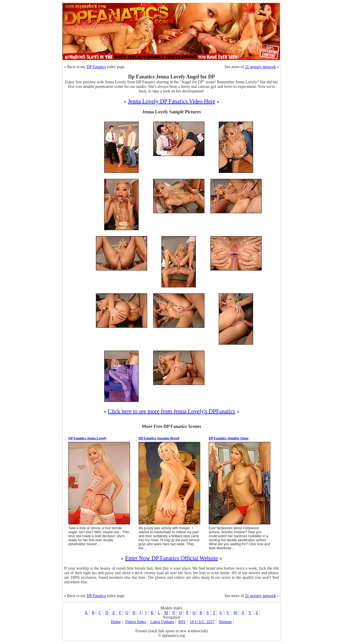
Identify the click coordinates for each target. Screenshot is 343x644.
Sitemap (225, 622)
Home (116, 622)
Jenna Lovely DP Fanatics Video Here (172, 101)
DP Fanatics (96, 67)
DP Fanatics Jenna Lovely (87, 438)
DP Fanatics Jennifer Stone (229, 438)
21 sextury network (260, 67)
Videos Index (135, 622)
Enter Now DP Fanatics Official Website (171, 558)
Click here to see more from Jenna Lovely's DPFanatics (172, 411)
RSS (182, 622)
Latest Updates (162, 622)
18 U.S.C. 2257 (202, 622)
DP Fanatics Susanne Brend (159, 438)
